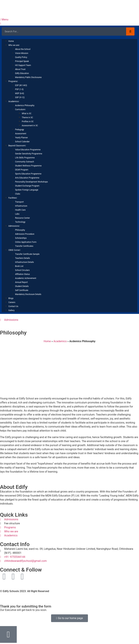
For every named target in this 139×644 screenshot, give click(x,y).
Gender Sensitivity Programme (29, 154)
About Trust (20, 69)
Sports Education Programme (28, 174)
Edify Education (22, 73)
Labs (17, 214)
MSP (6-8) (20, 93)
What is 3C (27, 113)
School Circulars (22, 270)
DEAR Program (22, 170)
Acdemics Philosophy (25, 105)
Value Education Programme (28, 150)
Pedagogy (20, 130)
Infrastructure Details (24, 262)
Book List (19, 266)
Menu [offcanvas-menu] (4, 20)
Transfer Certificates (24, 246)
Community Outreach (25, 162)
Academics (14, 101)
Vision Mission (22, 53)
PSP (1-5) (19, 89)
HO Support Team (23, 65)
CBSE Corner (14, 250)
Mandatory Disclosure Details (28, 294)
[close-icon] (1, 24)
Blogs (11, 298)
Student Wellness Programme (28, 166)
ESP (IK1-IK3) (21, 85)
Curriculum (20, 109)
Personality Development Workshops (31, 182)
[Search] (130, 31)
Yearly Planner (21, 138)
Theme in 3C (27, 118)
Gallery (11, 310)
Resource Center (22, 218)
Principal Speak (22, 61)
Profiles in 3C (28, 122)
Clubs (18, 194)
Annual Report (21, 282)
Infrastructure (21, 206)
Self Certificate (22, 290)
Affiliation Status (22, 274)
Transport (19, 202)
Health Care (20, 210)
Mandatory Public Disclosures (28, 77)
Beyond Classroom (17, 146)
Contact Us (13, 306)
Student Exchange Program (27, 186)
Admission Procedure (25, 234)
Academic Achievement (26, 278)
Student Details (22, 286)
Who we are (14, 45)
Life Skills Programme (25, 158)
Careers (12, 302)
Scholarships (21, 238)
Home (11, 41)
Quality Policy (21, 57)
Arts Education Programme (27, 178)
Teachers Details (23, 258)
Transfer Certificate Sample (27, 254)
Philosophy (20, 230)
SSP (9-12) (20, 97)
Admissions (14, 226)
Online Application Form (26, 242)
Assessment (21, 134)
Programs (13, 81)
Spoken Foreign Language (27, 190)
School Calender (22, 142)
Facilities (13, 198)
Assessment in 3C (30, 126)
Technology (20, 222)
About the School (23, 49)
